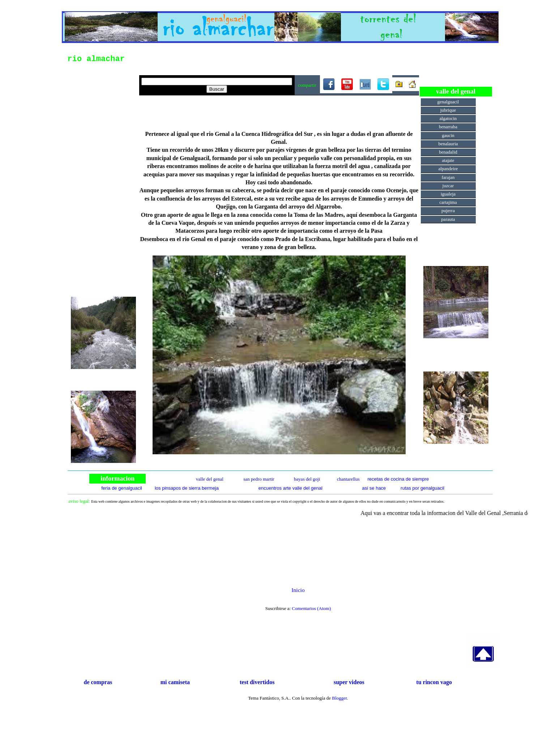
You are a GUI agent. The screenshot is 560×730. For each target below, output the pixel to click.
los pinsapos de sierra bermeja (187, 488)
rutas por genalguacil (422, 488)
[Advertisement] (103, 177)
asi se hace (374, 488)
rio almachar (96, 59)
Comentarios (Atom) (311, 608)
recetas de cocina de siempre (398, 479)
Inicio (298, 590)
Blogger (339, 698)
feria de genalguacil (122, 488)
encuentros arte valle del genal (290, 488)
